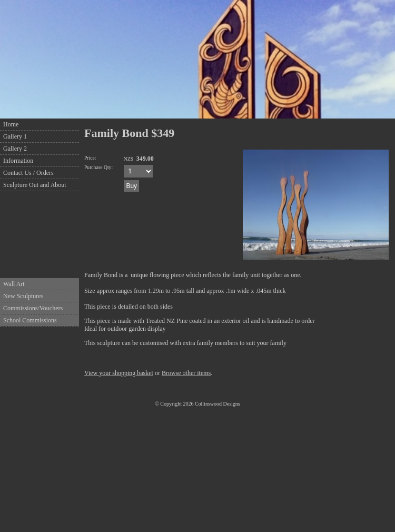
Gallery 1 (15, 136)
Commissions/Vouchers (33, 308)
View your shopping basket (119, 373)
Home (11, 124)
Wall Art (14, 284)
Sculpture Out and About (35, 185)
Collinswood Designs (218, 404)
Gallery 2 (15, 149)
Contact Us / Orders (28, 173)
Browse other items (186, 373)
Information (18, 161)
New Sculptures (23, 296)
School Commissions (30, 320)
